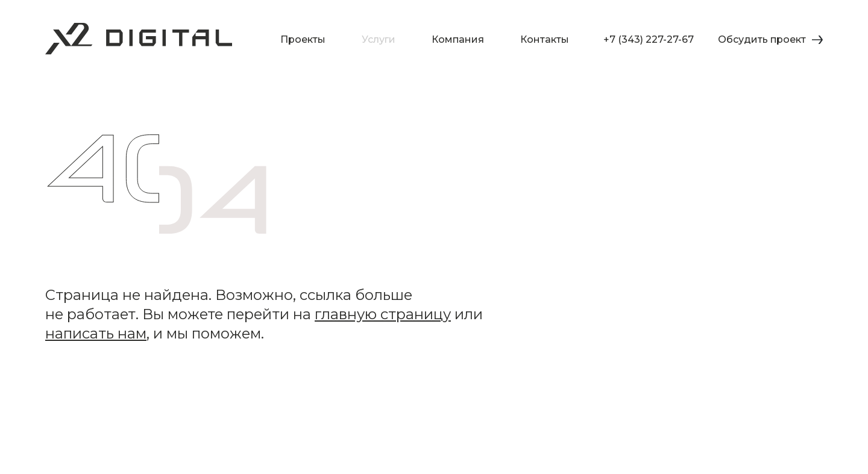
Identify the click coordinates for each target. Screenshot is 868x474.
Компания (458, 40)
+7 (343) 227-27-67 (649, 39)
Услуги (379, 40)
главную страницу (383, 314)
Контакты (545, 40)
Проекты (303, 40)
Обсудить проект (770, 39)
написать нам (96, 333)
